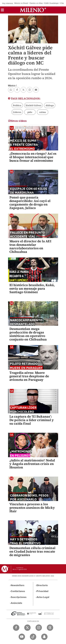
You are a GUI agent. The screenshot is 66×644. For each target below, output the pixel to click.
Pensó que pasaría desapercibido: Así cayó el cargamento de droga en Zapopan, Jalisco (30, 203)
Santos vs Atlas (36, 3)
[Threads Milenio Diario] (50, 628)
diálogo (50, 105)
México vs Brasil (21, 3)
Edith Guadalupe (52, 3)
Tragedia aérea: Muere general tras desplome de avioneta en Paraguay (29, 376)
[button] (2, 11)
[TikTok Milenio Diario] (33, 637)
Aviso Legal (43, 597)
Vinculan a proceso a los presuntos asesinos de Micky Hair (32, 508)
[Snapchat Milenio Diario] (44, 637)
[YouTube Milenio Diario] (22, 637)
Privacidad (42, 591)
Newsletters (18, 585)
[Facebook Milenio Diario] (16, 628)
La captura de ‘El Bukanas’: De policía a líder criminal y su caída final (32, 420)
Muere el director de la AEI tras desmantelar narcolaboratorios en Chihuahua (30, 246)
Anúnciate (16, 603)
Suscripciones (19, 597)
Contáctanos (18, 591)
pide (30, 112)
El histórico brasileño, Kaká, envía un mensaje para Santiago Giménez (32, 289)
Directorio (42, 585)
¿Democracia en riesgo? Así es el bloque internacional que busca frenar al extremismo (33, 157)
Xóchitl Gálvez (33, 105)
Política (17, 105)
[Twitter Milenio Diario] (27, 628)
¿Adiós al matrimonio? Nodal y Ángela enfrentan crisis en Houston (32, 464)
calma (43, 112)
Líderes (17, 112)
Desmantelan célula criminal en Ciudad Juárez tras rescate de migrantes (32, 551)
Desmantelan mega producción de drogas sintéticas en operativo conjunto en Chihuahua (28, 334)
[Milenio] (33, 10)
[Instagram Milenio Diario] (39, 628)
